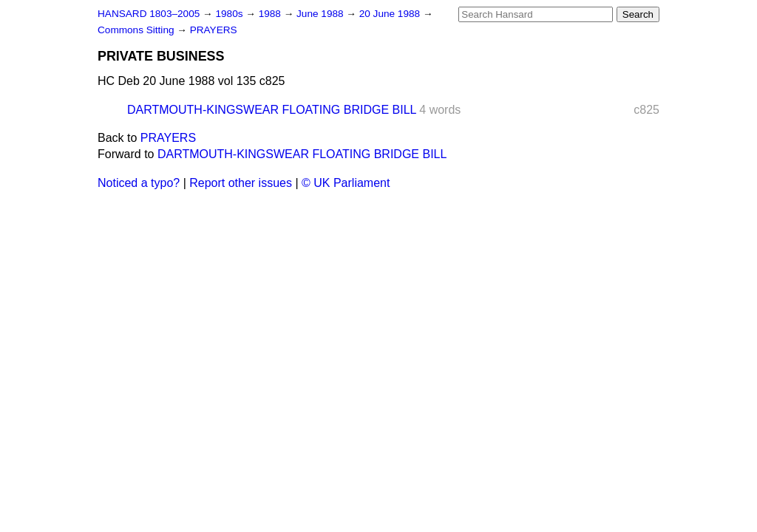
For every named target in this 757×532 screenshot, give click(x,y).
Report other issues (241, 183)
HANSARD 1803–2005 (149, 14)
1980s (230, 14)
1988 (271, 14)
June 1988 (321, 14)
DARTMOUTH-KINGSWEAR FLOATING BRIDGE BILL (272, 110)
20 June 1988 (391, 14)
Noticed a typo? (139, 183)
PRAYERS (214, 30)
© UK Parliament (346, 183)
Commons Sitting (137, 30)
